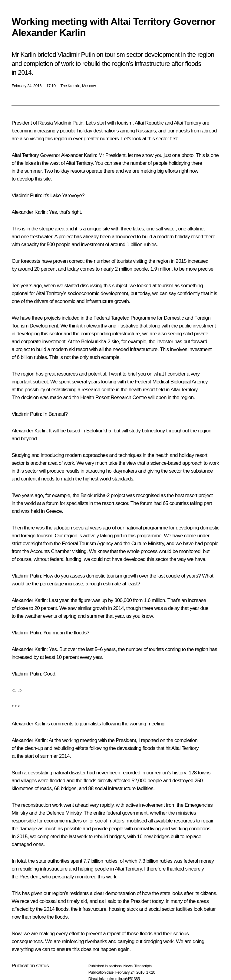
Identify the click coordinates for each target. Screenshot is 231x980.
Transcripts (143, 966)
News (128, 966)
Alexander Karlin (79, 155)
